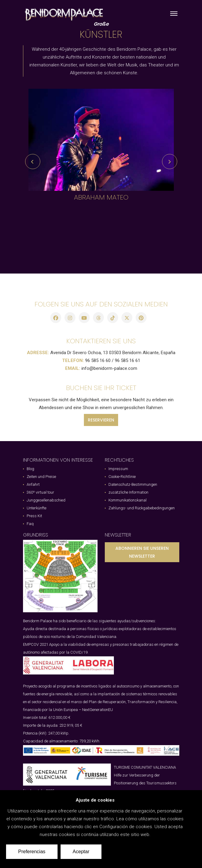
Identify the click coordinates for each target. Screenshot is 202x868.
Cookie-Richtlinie (122, 477)
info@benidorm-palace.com (109, 368)
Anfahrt (33, 484)
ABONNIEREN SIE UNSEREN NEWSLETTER (142, 552)
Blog (30, 469)
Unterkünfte (36, 508)
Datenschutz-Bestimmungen (133, 484)
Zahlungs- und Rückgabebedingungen (142, 508)
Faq (30, 524)
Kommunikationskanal (127, 500)
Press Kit (34, 516)
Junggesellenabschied (46, 500)
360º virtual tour (40, 492)
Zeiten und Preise (41, 477)
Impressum (118, 469)
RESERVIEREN (101, 420)
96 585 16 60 (98, 360)
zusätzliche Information (128, 492)
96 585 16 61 (127, 360)
